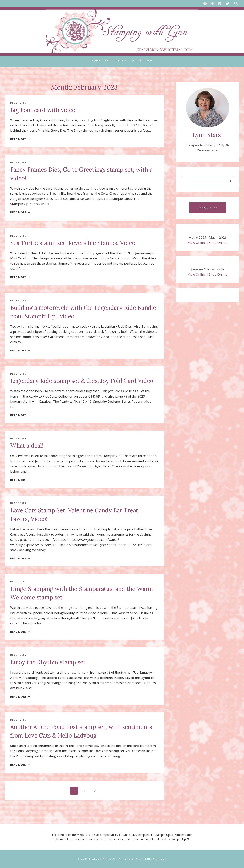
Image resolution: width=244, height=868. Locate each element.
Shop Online (116, 60)
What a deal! (27, 446)
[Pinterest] (220, 3)
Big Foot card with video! (43, 110)
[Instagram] (213, 3)
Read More (20, 139)
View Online (197, 243)
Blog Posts (18, 103)
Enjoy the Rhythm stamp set (48, 662)
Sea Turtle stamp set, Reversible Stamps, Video (73, 243)
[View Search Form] (236, 3)
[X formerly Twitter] (227, 3)
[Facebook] (205, 3)
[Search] (230, 181)
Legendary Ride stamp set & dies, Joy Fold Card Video (82, 381)
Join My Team (142, 60)
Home (96, 60)
